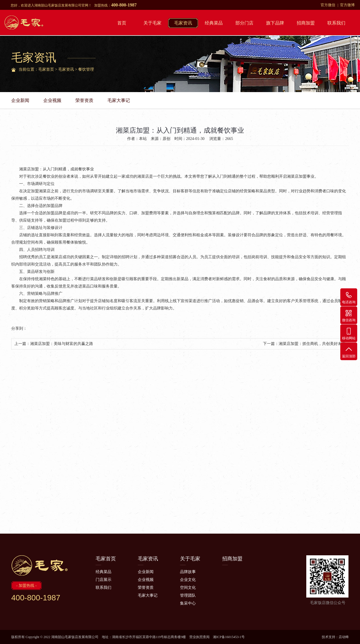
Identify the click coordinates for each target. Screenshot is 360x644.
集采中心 (188, 603)
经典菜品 (214, 23)
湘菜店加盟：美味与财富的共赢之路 (62, 344)
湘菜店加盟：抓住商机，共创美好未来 (312, 344)
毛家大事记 (119, 100)
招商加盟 (306, 23)
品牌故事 (188, 572)
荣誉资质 (84, 100)
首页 (122, 23)
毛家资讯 (183, 23)
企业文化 (188, 580)
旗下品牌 (275, 23)
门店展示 (103, 580)
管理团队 (188, 595)
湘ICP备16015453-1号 (229, 637)
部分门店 (244, 23)
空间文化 (188, 588)
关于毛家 (152, 23)
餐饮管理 (86, 69)
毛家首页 (46, 69)
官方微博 (347, 5)
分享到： (19, 328)
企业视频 (52, 100)
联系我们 (336, 23)
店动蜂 (344, 637)
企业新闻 (20, 100)
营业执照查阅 (199, 637)
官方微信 (328, 5)
